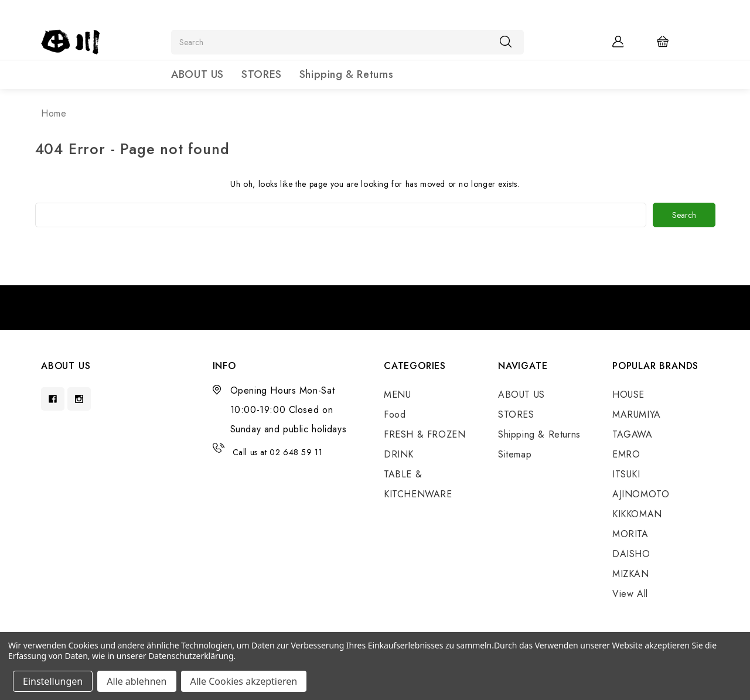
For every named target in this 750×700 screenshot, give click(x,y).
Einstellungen (53, 681)
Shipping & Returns (347, 74)
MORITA (630, 534)
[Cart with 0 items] (671, 41)
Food (395, 414)
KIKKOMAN (637, 514)
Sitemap (515, 454)
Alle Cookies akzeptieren (244, 681)
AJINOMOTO (641, 494)
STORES (262, 74)
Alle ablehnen (137, 681)
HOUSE (628, 395)
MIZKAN (631, 574)
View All (630, 594)
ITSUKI (626, 474)
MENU (397, 395)
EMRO (626, 454)
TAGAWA (633, 434)
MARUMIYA (637, 414)
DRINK (399, 454)
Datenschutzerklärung (191, 656)
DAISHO (631, 554)
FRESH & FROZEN (425, 434)
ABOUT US (197, 74)
